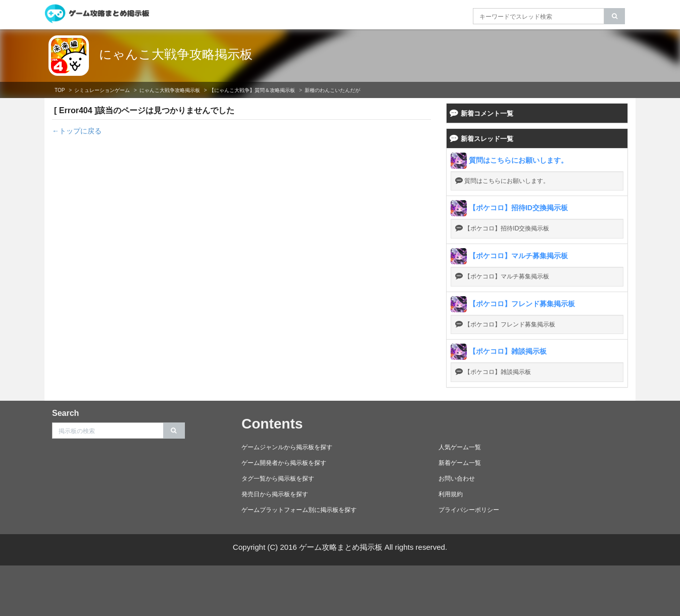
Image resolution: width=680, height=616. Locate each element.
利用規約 (451, 494)
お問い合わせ (457, 479)
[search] (615, 16)
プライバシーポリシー (469, 510)
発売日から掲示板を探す (275, 494)
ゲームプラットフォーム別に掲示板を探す (299, 510)
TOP (60, 90)
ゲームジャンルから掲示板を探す (287, 447)
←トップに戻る (77, 131)
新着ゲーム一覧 (460, 463)
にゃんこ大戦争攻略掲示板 (176, 54)
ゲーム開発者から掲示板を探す (284, 463)
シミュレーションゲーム (102, 90)
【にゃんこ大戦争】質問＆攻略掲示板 (252, 90)
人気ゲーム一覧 (460, 447)
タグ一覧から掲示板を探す (278, 479)
